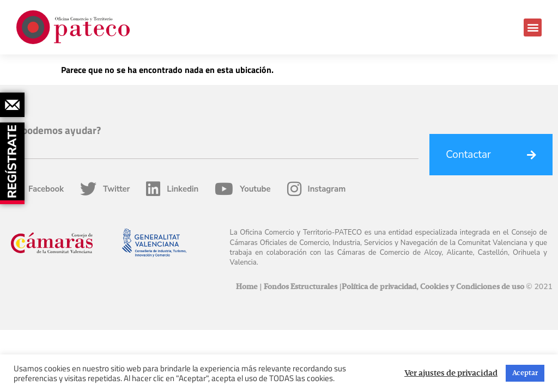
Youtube (242, 189)
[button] (533, 27)
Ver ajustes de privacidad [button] (451, 373)
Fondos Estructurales (301, 287)
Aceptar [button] (525, 373)
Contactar (468, 155)
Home (247, 287)
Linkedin (172, 189)
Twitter (105, 189)
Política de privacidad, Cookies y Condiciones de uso (433, 287)
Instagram (317, 189)
